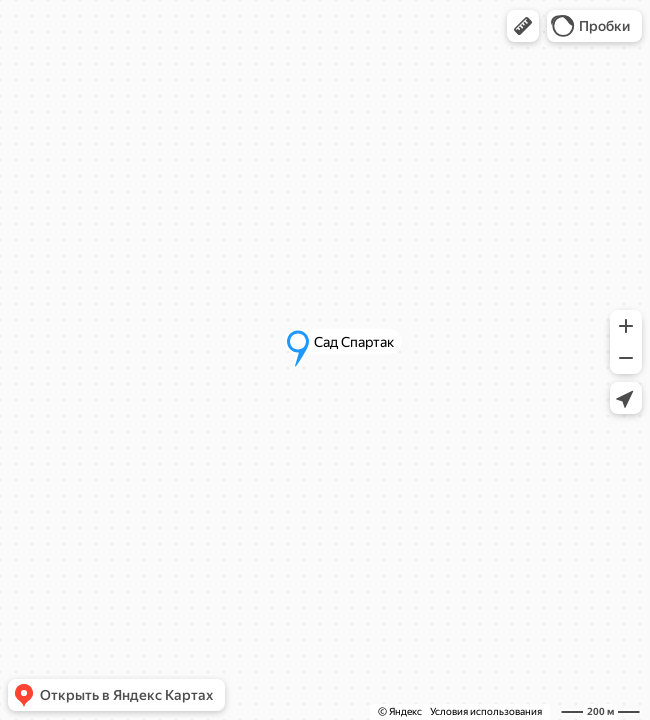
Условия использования (486, 711)
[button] (523, 26)
